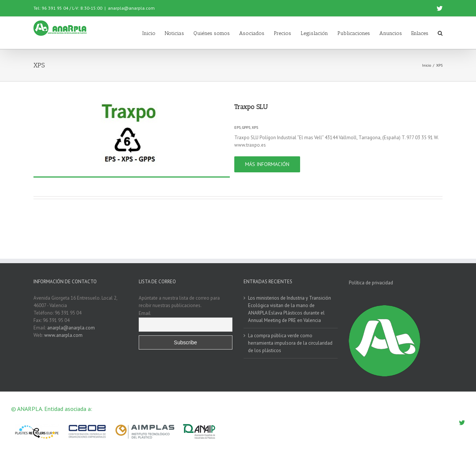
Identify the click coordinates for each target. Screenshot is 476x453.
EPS (237, 127)
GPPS (246, 127)
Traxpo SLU (251, 107)
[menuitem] (153, 33)
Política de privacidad (371, 283)
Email (145, 313)
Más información (267, 164)
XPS (255, 127)
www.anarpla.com (63, 335)
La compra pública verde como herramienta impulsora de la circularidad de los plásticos (290, 343)
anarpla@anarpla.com (131, 8)
